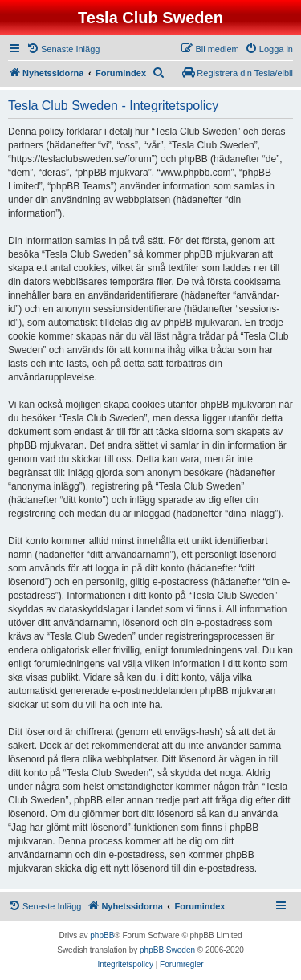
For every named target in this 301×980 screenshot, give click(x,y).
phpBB (102, 935)
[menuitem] (63, 49)
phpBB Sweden (167, 950)
